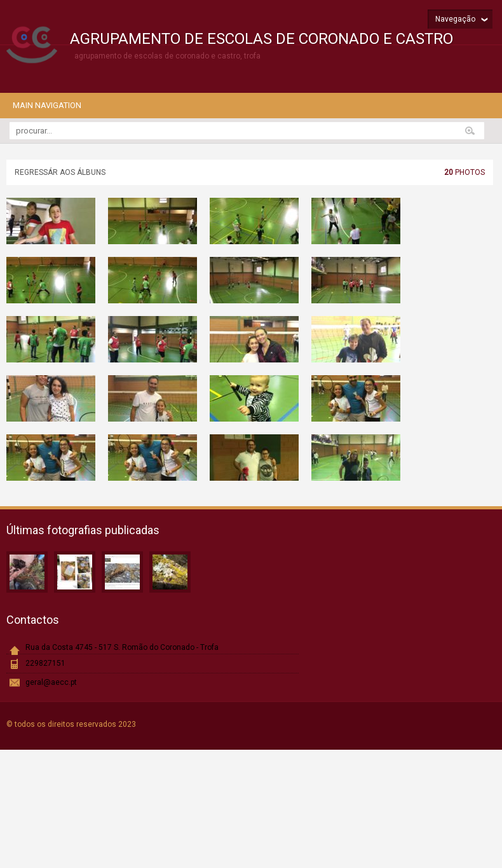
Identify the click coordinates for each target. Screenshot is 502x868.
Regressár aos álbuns (60, 172)
